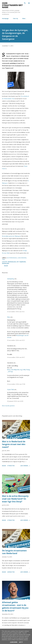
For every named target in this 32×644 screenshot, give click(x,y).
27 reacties (11, 520)
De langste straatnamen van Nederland (14, 552)
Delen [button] (6, 266)
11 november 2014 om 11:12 (16, 312)
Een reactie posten (8, 406)
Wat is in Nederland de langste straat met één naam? (14, 444)
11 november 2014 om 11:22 (16, 340)
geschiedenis (22, 258)
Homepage (5, 18)
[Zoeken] (25, 3)
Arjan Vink (10, 389)
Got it (21, 642)
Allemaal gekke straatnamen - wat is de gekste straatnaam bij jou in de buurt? (15, 606)
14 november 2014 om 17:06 (16, 384)
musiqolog (11, 279)
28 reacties (11, 572)
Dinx (9, 317)
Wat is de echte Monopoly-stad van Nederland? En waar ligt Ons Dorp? (16, 499)
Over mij (15, 18)
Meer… (24, 18)
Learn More (14, 642)
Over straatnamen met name (12, 5)
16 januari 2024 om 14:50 (15, 401)
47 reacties (11, 466)
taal (4, 259)
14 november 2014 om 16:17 (16, 357)
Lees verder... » (25, 466)
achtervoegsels (12, 258)
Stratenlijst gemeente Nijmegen (11, 236)
